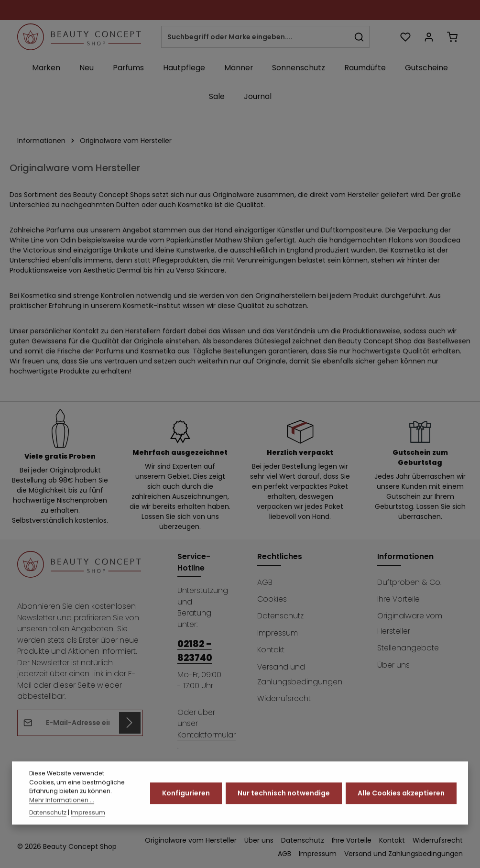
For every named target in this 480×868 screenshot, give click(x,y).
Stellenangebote (408, 648)
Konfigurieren (186, 807)
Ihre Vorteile (398, 599)
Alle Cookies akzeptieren (401, 807)
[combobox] (255, 37)
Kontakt (271, 650)
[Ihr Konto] (429, 37)
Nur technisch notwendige (284, 807)
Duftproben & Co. (409, 582)
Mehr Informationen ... (62, 814)
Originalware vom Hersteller (410, 623)
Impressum (278, 633)
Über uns (393, 665)
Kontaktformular (207, 735)
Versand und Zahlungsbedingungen (300, 674)
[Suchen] (359, 37)
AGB (265, 582)
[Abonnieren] (130, 723)
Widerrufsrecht (284, 698)
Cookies (272, 599)
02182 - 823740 (195, 651)
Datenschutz (280, 616)
